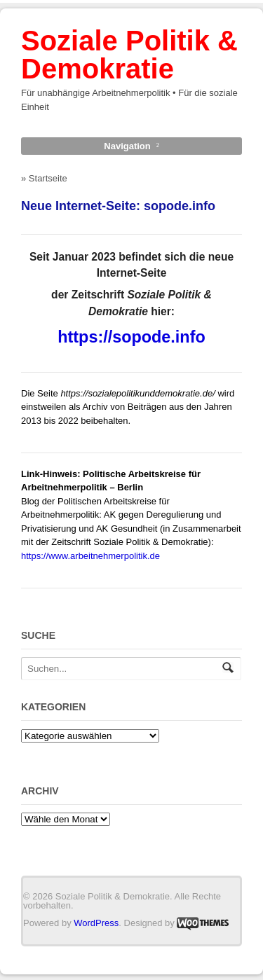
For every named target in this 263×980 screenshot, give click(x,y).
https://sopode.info (131, 337)
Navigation (127, 146)
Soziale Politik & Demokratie (129, 55)
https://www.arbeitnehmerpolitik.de (90, 556)
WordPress (96, 923)
